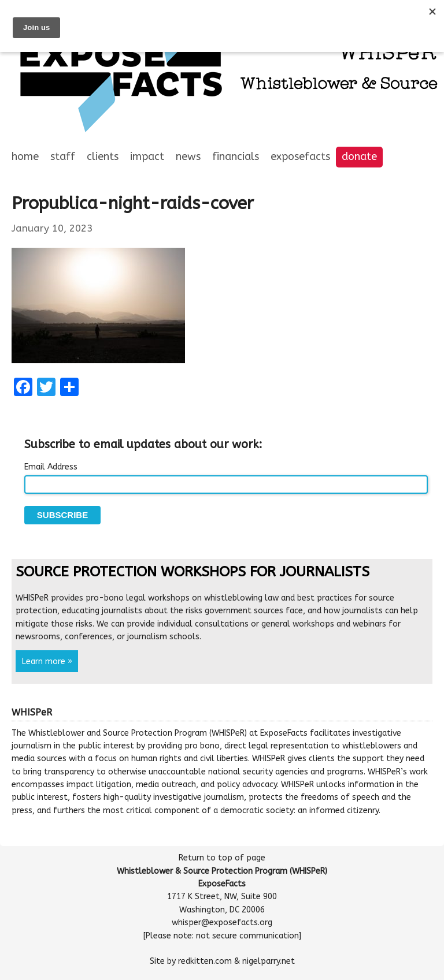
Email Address (51, 467)
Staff (63, 156)
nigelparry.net (269, 961)
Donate (359, 156)
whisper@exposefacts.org (222, 923)
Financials (236, 156)
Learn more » (47, 661)
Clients (103, 156)
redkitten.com (205, 961)
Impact (147, 156)
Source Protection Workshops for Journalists (193, 571)
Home (25, 156)
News (188, 156)
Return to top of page (222, 858)
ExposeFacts (300, 156)
